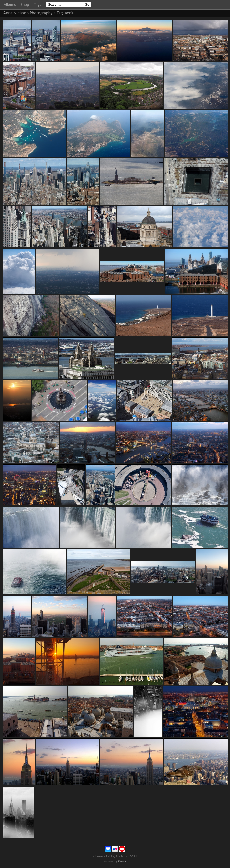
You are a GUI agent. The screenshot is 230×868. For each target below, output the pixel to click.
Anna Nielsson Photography (28, 13)
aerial (70, 13)
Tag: (60, 13)
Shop (25, 5)
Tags (37, 5)
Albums (10, 5)
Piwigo (122, 861)
